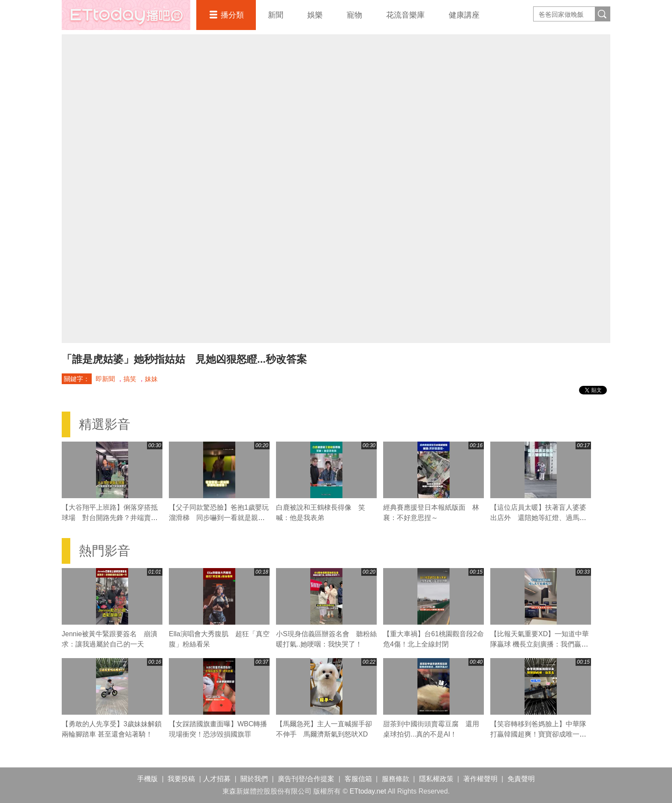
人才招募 (217, 779)
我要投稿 (181, 779)
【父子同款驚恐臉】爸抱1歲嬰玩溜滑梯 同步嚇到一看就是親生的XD (219, 518)
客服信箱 (358, 779)
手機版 (147, 779)
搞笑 (130, 379)
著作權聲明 (480, 779)
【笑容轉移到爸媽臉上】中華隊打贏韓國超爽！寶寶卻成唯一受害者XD (538, 734)
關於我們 (254, 779)
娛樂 (315, 15)
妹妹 (151, 379)
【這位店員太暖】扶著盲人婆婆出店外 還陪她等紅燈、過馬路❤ (538, 518)
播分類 (232, 15)
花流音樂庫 (405, 15)
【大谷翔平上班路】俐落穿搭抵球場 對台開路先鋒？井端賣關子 (110, 518)
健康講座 (464, 15)
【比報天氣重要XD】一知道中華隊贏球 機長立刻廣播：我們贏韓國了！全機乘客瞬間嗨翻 (540, 644)
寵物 (354, 15)
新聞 (276, 15)
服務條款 (396, 779)
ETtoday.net (368, 791)
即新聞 (105, 379)
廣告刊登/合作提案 (306, 779)
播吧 (126, 15)
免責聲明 (521, 779)
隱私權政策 (436, 779)
